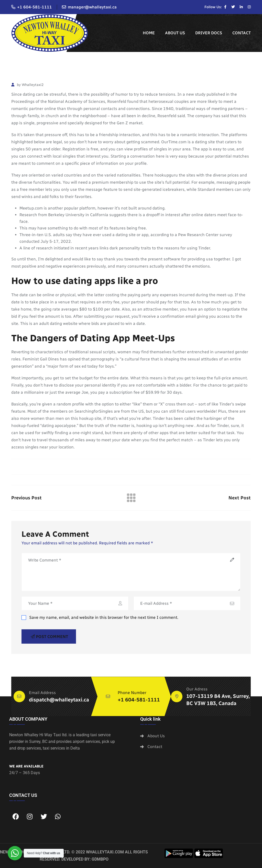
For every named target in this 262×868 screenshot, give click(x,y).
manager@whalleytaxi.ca (92, 7)
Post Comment (49, 637)
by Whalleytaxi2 (27, 85)
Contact (242, 33)
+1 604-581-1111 (35, 7)
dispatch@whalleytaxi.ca (59, 700)
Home (149, 33)
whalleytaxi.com (105, 852)
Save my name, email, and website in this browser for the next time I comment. (100, 617)
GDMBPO (100, 859)
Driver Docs (209, 33)
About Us (175, 33)
